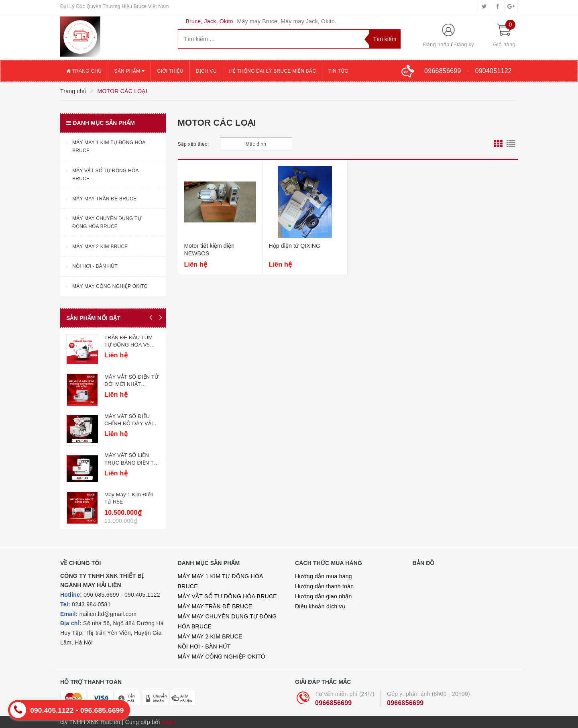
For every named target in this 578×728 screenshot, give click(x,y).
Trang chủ (84, 71)
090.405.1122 (52, 710)
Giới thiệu (170, 71)
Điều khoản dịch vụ (320, 606)
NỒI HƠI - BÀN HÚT (204, 646)
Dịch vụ (206, 71)
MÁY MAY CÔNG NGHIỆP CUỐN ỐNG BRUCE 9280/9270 (82, 384)
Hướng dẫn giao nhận (324, 596)
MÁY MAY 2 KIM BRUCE (210, 636)
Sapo (169, 722)
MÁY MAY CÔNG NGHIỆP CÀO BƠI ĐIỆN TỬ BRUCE (79, 345)
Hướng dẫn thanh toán (324, 586)
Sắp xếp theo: (193, 144)
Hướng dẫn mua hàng (324, 576)
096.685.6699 (103, 710)
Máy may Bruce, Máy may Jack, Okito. (287, 21)
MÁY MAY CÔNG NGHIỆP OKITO (222, 657)
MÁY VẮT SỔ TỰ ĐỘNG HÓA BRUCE (227, 596)
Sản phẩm (130, 71)
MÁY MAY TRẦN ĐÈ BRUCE (215, 606)
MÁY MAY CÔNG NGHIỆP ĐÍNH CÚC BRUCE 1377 (81, 423)
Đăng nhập (436, 44)
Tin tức (338, 71)
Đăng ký (464, 44)
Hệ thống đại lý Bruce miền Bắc (273, 71)
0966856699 (333, 703)
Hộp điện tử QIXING (294, 246)
